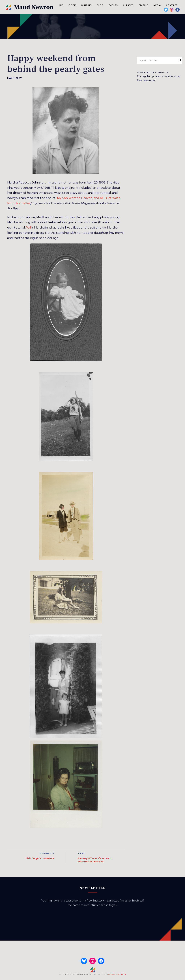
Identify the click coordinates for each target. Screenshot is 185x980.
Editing (144, 5)
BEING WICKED (117, 974)
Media (157, 5)
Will (29, 228)
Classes (128, 5)
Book (72, 5)
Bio (62, 5)
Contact (172, 5)
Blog (100, 5)
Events (113, 5)
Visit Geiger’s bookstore (40, 858)
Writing (86, 5)
